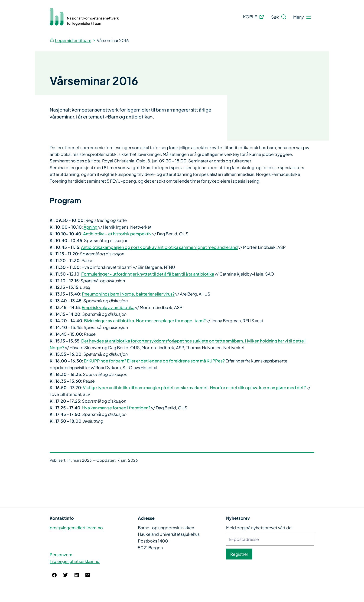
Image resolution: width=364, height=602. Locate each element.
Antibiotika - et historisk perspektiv (117, 234)
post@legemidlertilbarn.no (76, 528)
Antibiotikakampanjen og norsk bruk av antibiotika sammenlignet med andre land (159, 247)
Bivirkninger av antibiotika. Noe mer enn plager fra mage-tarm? (145, 321)
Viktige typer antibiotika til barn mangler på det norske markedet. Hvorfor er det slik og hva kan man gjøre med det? (194, 387)
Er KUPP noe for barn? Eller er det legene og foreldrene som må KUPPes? (154, 361)
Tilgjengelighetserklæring (75, 561)
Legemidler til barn (73, 40)
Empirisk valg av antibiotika (108, 307)
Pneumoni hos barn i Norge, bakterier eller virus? (128, 294)
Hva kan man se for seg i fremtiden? (116, 408)
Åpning (91, 227)
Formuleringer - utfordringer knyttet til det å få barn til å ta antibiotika (148, 274)
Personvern (61, 554)
